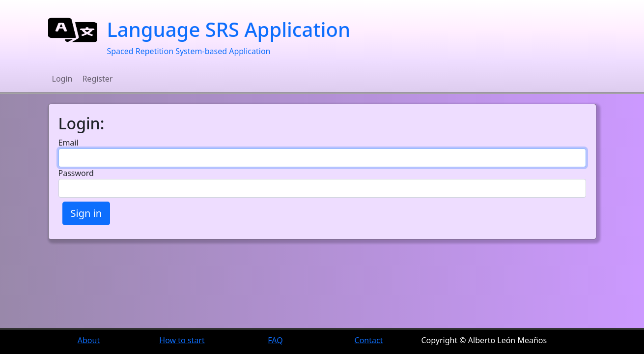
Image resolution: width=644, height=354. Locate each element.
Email (69, 143)
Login (62, 79)
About (89, 340)
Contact (369, 340)
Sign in (86, 213)
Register (97, 79)
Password (76, 173)
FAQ (275, 340)
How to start (182, 340)
